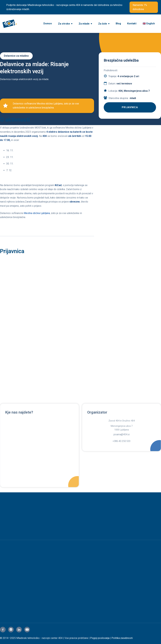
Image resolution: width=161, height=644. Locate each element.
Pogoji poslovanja (100, 638)
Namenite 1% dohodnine (140, 7)
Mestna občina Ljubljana (37, 213)
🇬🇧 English (149, 24)
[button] (65, 24)
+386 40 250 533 (122, 441)
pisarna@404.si (122, 435)
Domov (48, 24)
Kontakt (132, 24)
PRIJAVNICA (130, 107)
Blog (118, 24)
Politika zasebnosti (122, 638)
